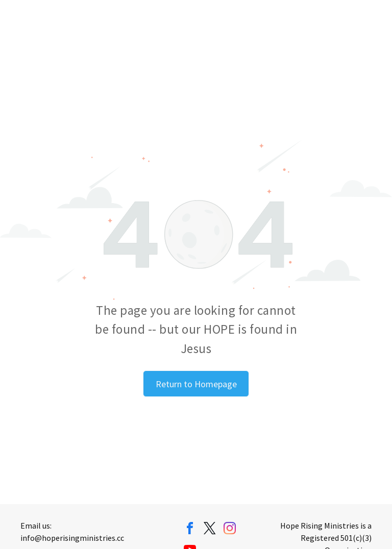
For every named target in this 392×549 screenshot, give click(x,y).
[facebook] (190, 530)
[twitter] (210, 530)
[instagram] (230, 530)
